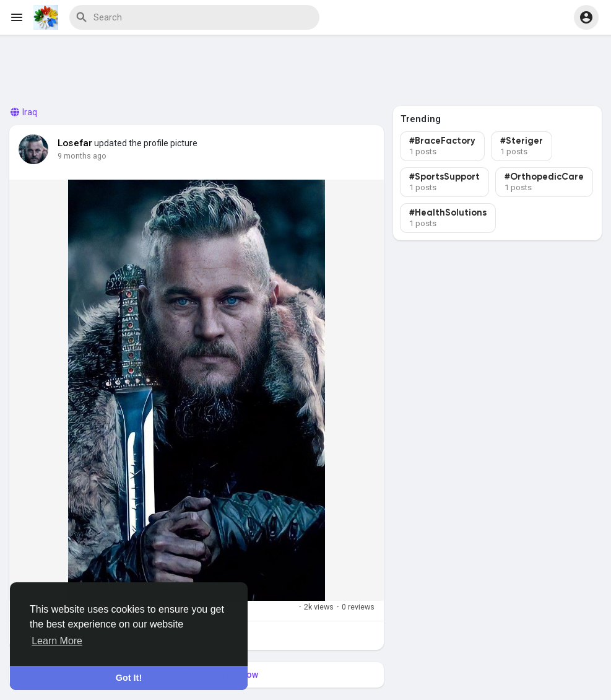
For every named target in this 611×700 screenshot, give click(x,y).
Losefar (75, 143)
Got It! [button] (129, 678)
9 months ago (82, 156)
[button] (586, 17)
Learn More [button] (57, 641)
